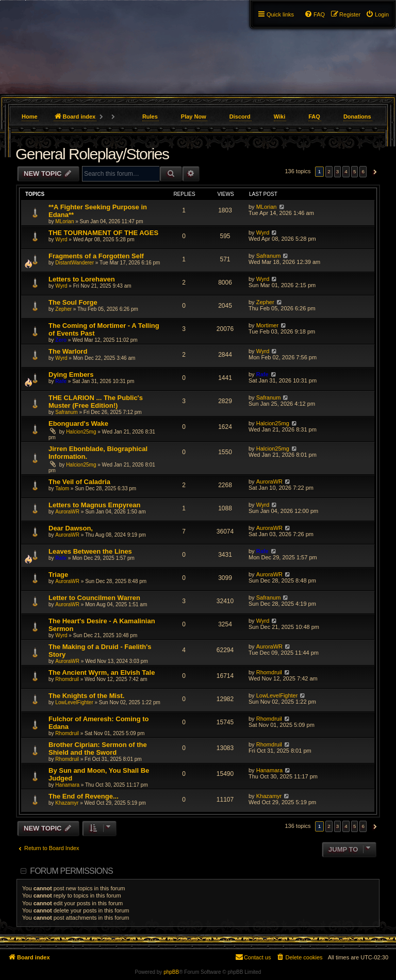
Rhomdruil (67, 679)
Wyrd (61, 239)
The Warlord (68, 351)
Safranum (269, 256)
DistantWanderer (75, 263)
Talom (62, 488)
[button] (374, 172)
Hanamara (67, 785)
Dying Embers (71, 375)
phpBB (171, 972)
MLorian (64, 221)
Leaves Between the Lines (90, 551)
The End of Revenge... (84, 796)
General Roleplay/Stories (92, 154)
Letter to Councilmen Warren (94, 598)
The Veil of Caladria (79, 482)
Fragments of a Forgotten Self (96, 256)
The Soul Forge (73, 302)
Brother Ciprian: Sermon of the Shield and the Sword (98, 749)
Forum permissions (71, 871)
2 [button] (329, 171)
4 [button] (346, 171)
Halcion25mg (81, 432)
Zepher (63, 309)
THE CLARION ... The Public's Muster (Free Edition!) (96, 402)
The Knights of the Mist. (86, 696)
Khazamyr (67, 803)
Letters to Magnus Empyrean (94, 505)
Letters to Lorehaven (82, 279)
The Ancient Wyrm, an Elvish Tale (102, 672)
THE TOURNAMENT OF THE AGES (103, 233)
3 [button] (338, 171)
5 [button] (355, 171)
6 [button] (363, 171)
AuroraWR (269, 481)
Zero (61, 340)
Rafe (61, 381)
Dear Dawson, (71, 528)
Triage (58, 575)
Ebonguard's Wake (78, 423)
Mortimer (267, 325)
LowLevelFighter (74, 702)
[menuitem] (377, 14)
